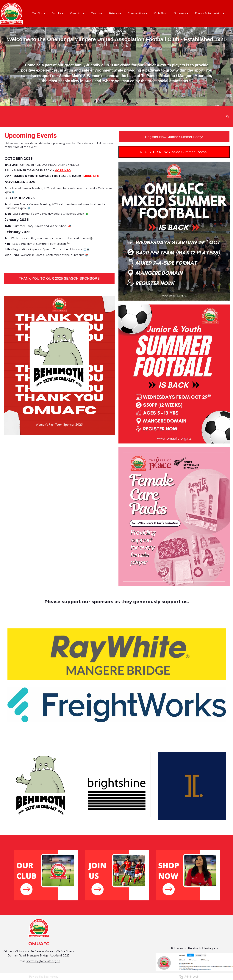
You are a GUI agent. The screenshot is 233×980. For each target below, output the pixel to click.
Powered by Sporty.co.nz (44, 977)
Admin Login (189, 977)
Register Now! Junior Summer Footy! (174, 137)
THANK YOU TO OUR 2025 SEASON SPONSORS (59, 278)
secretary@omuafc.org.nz (43, 961)
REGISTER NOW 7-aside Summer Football (174, 152)
